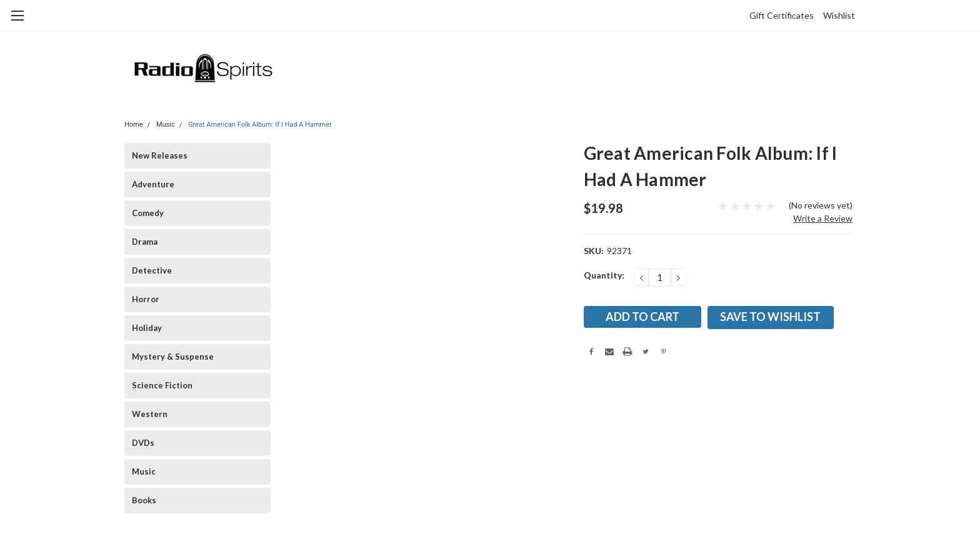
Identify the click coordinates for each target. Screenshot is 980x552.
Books (144, 500)
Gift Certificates (782, 15)
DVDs (143, 443)
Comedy (148, 213)
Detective (152, 270)
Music (166, 125)
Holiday (147, 328)
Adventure (153, 184)
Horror (146, 299)
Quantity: (604, 275)
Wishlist (839, 15)
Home (134, 125)
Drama (145, 242)
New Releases (160, 155)
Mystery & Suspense (173, 357)
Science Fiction (162, 385)
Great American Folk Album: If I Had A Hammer (260, 125)
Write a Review (823, 218)
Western (150, 414)
